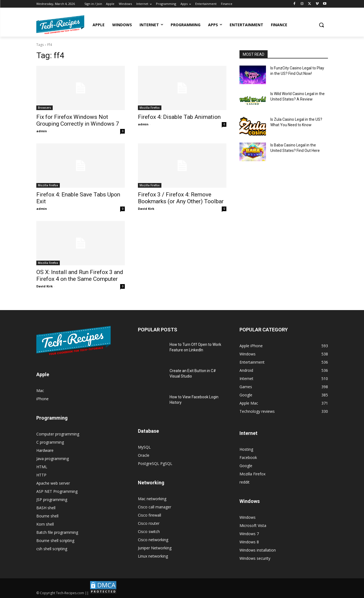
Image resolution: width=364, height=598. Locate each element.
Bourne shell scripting (55, 540)
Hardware (45, 450)
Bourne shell (47, 516)
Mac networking (152, 499)
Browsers (45, 108)
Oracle (144, 455)
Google (246, 466)
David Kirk (146, 209)
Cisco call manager (155, 507)
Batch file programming (57, 532)
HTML (42, 467)
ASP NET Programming (57, 491)
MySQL (144, 447)
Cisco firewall (150, 515)
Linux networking (153, 556)
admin (42, 131)
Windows (248, 517)
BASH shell (46, 508)
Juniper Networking (155, 548)
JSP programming (52, 500)
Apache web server (53, 483)
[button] (321, 25)
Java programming (53, 459)
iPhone (42, 399)
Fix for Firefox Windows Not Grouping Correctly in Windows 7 (78, 120)
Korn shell (45, 524)
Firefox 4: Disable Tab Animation (179, 117)
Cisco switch (149, 531)
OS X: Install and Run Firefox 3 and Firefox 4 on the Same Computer (80, 276)
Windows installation (258, 550)
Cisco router (149, 523)
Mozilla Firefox (150, 108)
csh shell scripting (52, 549)
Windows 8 (249, 542)
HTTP (41, 475)
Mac (40, 391)
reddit (245, 482)
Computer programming (58, 434)
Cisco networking (153, 540)
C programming (50, 442)
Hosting (246, 449)
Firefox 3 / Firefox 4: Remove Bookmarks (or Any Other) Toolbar (181, 198)
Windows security (255, 558)
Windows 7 (249, 534)
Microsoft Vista (253, 525)
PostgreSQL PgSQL (155, 463)
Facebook (248, 457)
